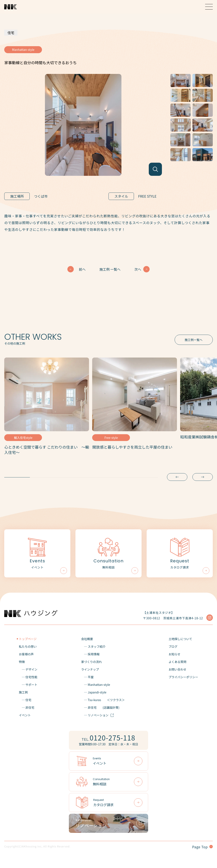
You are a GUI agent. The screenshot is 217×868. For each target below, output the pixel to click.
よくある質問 (177, 662)
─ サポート (28, 685)
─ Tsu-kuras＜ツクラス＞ (103, 700)
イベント (25, 715)
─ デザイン (28, 669)
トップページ (28, 639)
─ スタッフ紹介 (93, 646)
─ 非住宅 (27, 707)
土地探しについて (180, 639)
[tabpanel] (47, 408)
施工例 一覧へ (110, 269)
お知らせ (174, 654)
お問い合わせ (177, 669)
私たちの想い (28, 646)
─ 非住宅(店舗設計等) (100, 707)
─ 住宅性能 (28, 677)
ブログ (173, 646)
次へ (138, 269)
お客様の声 (26, 654)
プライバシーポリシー (183, 677)
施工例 (23, 692)
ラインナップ (90, 669)
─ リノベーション (98, 715)
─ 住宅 (25, 700)
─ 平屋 (87, 677)
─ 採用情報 (90, 654)
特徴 (22, 662)
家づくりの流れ (92, 662)
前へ (82, 269)
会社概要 (87, 639)
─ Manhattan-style (96, 685)
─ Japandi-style (94, 692)
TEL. (108, 738)
